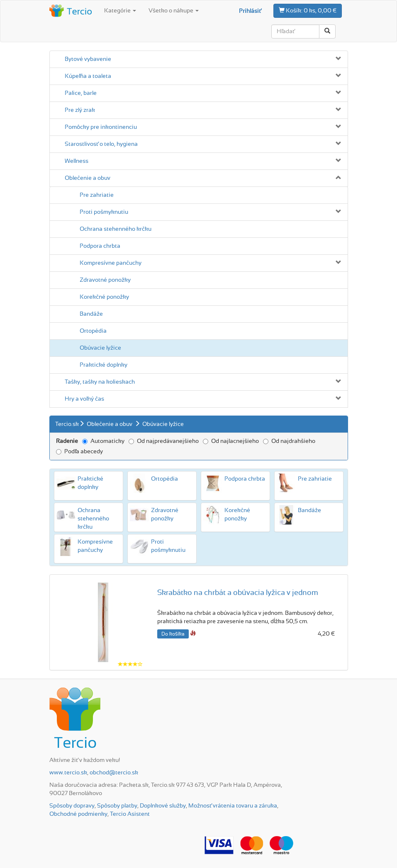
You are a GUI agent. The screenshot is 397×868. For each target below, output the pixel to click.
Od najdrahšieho (289, 441)
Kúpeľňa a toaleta (88, 76)
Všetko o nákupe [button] (174, 11)
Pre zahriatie (97, 195)
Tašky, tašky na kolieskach (100, 382)
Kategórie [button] (120, 11)
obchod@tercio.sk (114, 773)
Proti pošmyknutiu (104, 212)
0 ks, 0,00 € (308, 10)
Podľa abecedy (79, 452)
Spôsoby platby (117, 806)
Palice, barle (81, 93)
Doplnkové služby (163, 806)
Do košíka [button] (173, 634)
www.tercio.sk (68, 773)
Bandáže (91, 314)
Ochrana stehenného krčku (116, 229)
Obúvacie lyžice (100, 348)
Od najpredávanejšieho (164, 441)
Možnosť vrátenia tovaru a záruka (233, 806)
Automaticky (103, 441)
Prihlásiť (250, 11)
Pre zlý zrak (80, 110)
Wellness (77, 161)
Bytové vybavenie (88, 59)
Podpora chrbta (100, 246)
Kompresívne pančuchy (111, 263)
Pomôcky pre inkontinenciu (101, 127)
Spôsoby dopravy (72, 806)
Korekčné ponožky (104, 297)
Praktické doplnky (104, 365)
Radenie (67, 441)
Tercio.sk (67, 424)
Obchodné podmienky (78, 814)
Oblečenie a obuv (88, 178)
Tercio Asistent (130, 814)
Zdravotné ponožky (105, 280)
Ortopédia (93, 331)
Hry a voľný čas (84, 399)
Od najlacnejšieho (231, 441)
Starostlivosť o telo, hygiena (101, 144)
